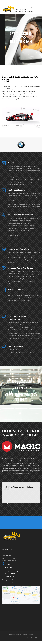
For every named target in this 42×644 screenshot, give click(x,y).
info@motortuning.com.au (15, 571)
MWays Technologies (26, 634)
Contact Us (35, 2)
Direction (6, 564)
